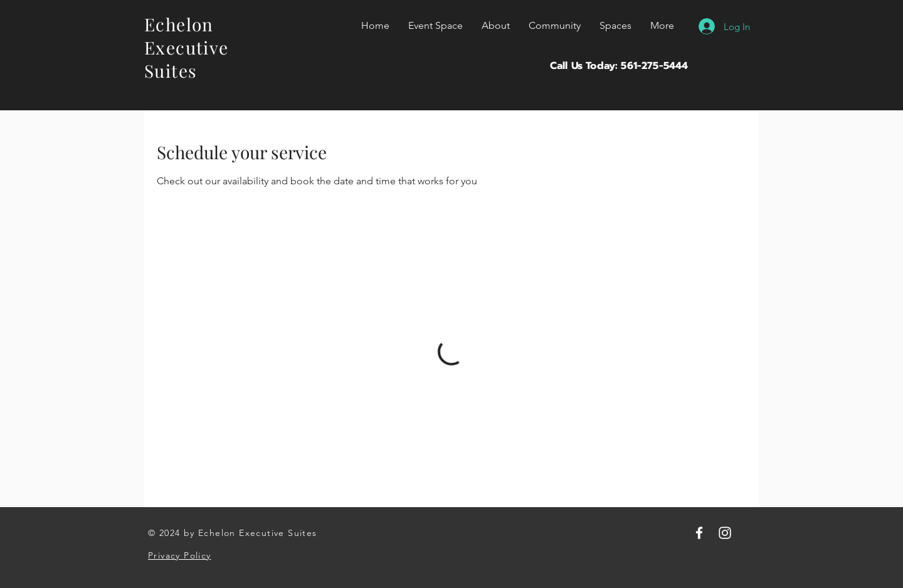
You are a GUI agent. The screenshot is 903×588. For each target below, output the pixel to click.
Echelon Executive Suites (187, 47)
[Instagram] (725, 533)
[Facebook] (699, 533)
